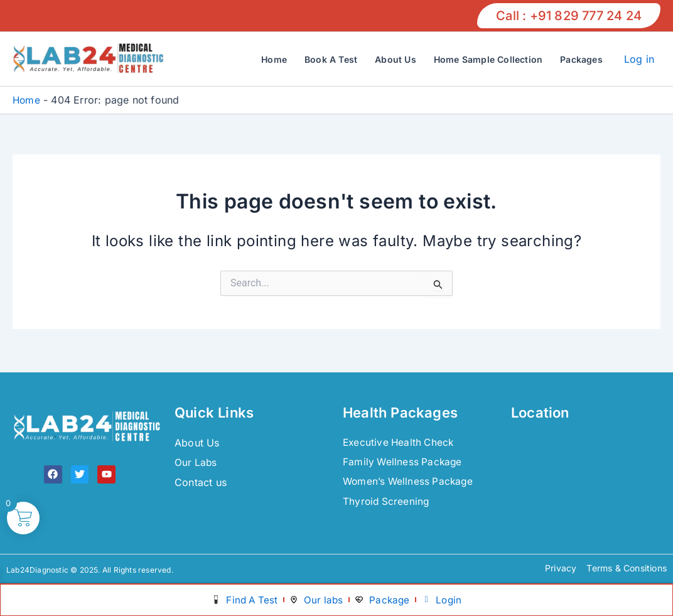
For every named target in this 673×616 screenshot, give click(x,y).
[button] (569, 16)
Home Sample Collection (488, 59)
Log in (639, 59)
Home (274, 59)
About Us (396, 59)
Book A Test (331, 59)
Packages (581, 59)
